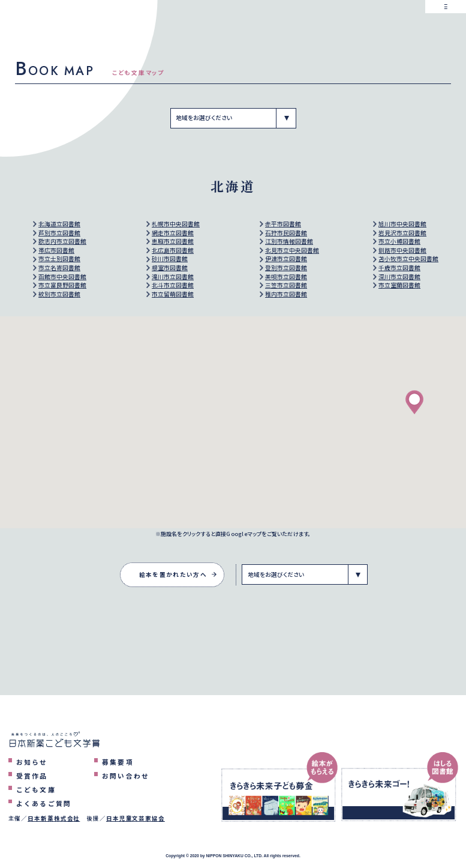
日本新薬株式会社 (54, 818)
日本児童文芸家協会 (136, 818)
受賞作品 (32, 776)
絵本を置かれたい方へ (173, 574)
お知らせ (32, 762)
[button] (414, 402)
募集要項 (118, 762)
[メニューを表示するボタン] (446, 20)
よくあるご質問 (44, 803)
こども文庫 (36, 789)
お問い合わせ (126, 776)
